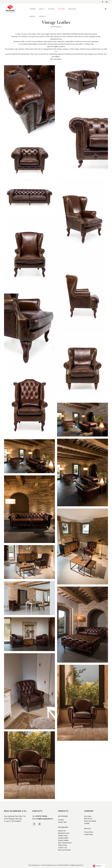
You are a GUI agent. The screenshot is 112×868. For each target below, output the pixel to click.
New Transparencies (65, 843)
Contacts (87, 823)
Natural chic (62, 831)
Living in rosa (63, 847)
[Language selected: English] (100, 866)
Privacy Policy (89, 832)
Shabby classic (63, 835)
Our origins (88, 816)
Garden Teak (62, 822)
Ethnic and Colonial (64, 850)
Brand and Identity (90, 821)
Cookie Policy (89, 834)
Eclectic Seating (63, 840)
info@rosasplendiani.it (45, 819)
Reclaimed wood (64, 833)
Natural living (63, 845)
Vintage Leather (63, 838)
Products (61, 820)
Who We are (88, 819)
